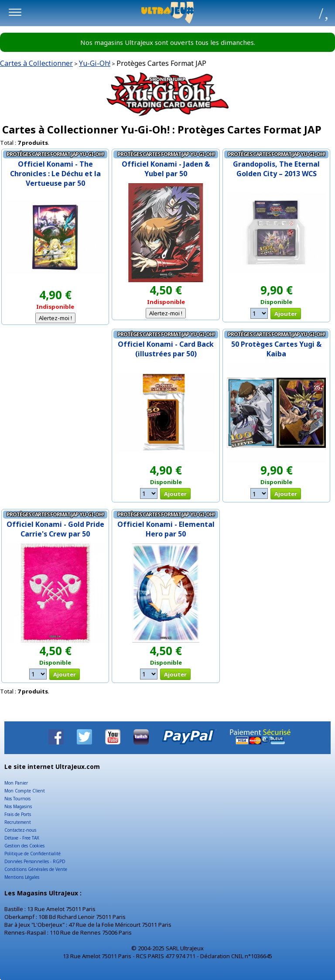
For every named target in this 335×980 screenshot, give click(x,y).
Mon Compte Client (25, 791)
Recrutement (18, 822)
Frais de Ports (18, 814)
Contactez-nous (20, 830)
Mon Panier (16, 783)
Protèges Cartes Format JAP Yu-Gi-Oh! (55, 154)
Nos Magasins (18, 806)
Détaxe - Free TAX (22, 838)
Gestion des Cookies (24, 846)
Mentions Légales (22, 877)
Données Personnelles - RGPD (35, 861)
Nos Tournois (17, 799)
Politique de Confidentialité (32, 854)
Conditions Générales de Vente (36, 869)
